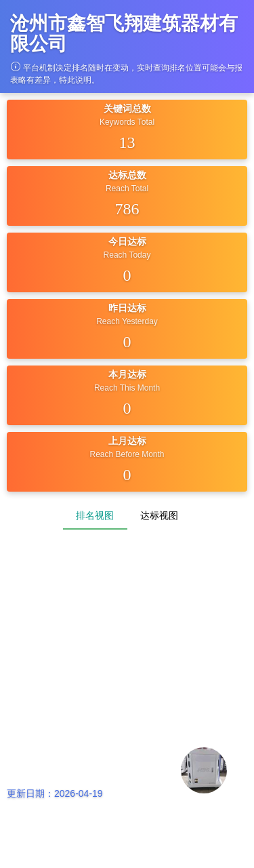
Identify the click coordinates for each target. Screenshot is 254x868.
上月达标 (127, 441)
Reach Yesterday (127, 321)
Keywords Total (127, 122)
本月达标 (127, 374)
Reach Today (127, 255)
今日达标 (127, 241)
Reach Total (127, 189)
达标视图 (159, 515)
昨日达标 (127, 308)
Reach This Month (127, 388)
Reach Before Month (127, 454)
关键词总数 (127, 108)
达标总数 (127, 175)
